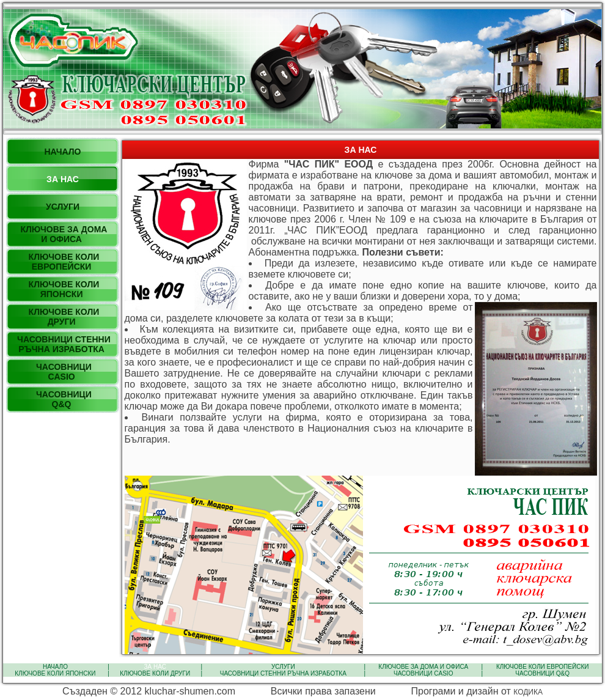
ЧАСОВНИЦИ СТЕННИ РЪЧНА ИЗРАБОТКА (283, 673)
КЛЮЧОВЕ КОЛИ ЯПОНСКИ (56, 673)
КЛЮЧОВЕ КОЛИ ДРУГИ (155, 673)
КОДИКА (528, 692)
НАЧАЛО (55, 667)
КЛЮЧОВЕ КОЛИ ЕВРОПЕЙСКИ (542, 667)
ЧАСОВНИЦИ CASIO (423, 673)
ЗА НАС (155, 667)
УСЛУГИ (283, 667)
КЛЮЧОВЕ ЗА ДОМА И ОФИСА (424, 667)
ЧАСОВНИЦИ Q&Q (543, 673)
